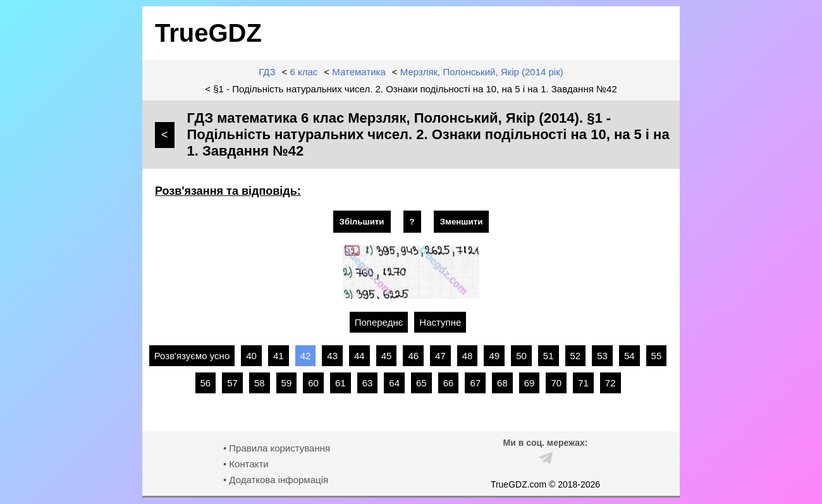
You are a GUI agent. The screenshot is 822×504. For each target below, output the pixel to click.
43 (332, 356)
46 (413, 356)
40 (251, 356)
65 (421, 383)
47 (440, 356)
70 (556, 383)
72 (610, 383)
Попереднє (379, 322)
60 (313, 383)
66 (449, 383)
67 (475, 383)
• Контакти (246, 464)
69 (530, 383)
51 (549, 356)
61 (340, 383)
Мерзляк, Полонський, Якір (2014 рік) (482, 72)
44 (359, 356)
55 (657, 356)
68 (502, 383)
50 (521, 356)
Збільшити (362, 222)
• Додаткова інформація (276, 480)
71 (583, 383)
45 (387, 356)
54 (629, 356)
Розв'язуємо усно (192, 356)
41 (279, 356)
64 (394, 383)
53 (602, 356)
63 (368, 383)
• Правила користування (277, 448)
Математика (359, 72)
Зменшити (462, 222)
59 (287, 383)
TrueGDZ (208, 33)
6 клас (304, 72)
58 (260, 383)
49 (494, 356)
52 (576, 356)
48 (468, 356)
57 (232, 383)
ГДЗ (267, 72)
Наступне (440, 322)
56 (206, 383)
